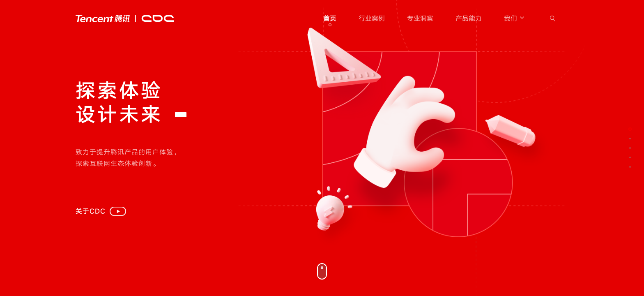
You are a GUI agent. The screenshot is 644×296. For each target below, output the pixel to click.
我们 (515, 18)
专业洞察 (420, 18)
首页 (330, 18)
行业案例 (372, 18)
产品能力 (469, 18)
